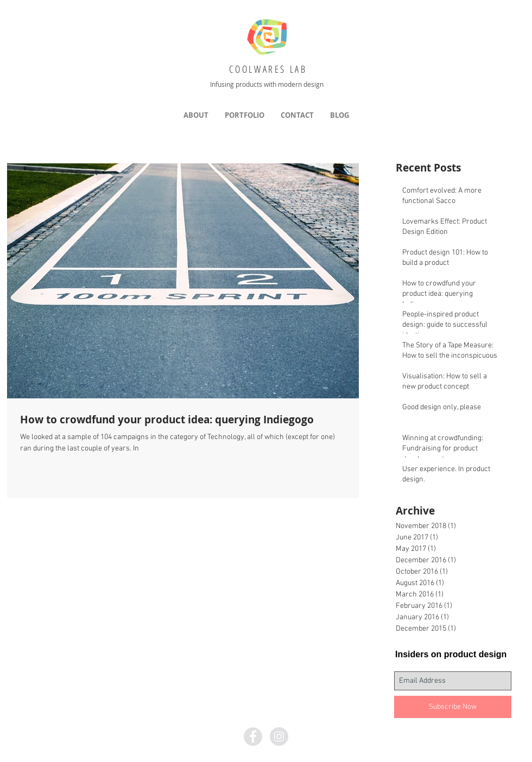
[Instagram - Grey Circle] (279, 736)
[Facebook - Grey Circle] (253, 736)
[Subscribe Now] (453, 707)
